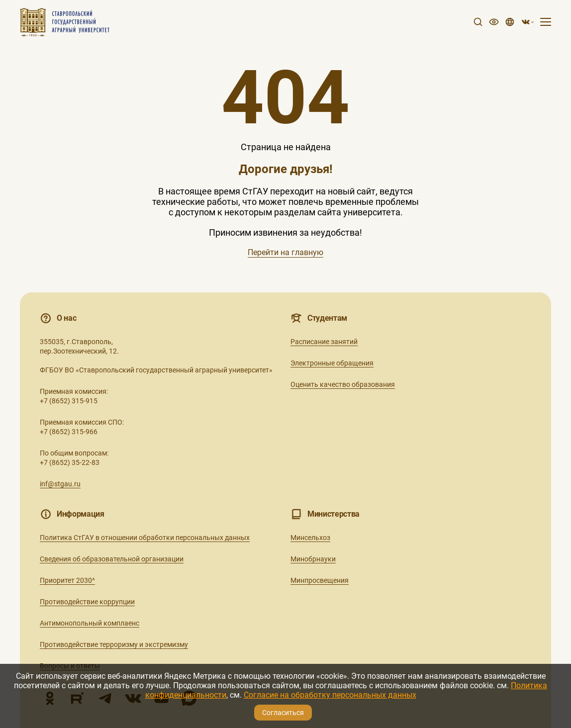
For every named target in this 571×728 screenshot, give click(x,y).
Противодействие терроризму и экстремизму (114, 644)
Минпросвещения (320, 580)
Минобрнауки (313, 559)
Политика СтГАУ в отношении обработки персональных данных (145, 538)
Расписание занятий (324, 342)
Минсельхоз (310, 538)
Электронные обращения (332, 363)
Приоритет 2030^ (67, 580)
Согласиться (283, 713)
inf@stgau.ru (60, 484)
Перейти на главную (285, 252)
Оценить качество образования (343, 384)
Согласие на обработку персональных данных (330, 695)
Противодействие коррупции (87, 602)
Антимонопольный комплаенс (90, 623)
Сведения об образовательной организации (112, 559)
